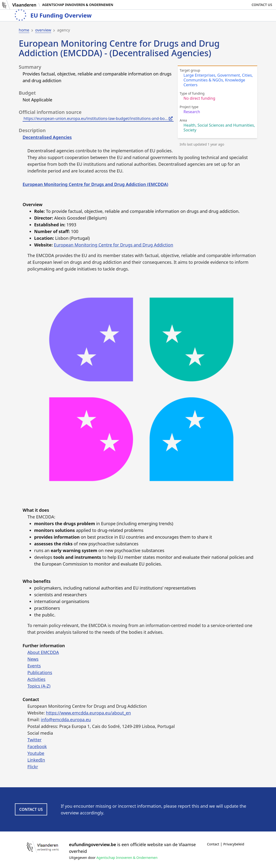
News (33, 659)
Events (34, 666)
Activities (36, 679)
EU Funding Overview (61, 15)
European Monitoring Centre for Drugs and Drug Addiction (113, 245)
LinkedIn (36, 760)
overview (43, 30)
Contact (213, 844)
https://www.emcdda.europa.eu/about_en (88, 713)
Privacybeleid (234, 844)
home (24, 30)
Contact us (262, 5)
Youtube (36, 753)
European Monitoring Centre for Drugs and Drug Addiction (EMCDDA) (95, 184)
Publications (40, 672)
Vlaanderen (24, 5)
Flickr (33, 767)
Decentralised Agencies (47, 137)
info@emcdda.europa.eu (66, 720)
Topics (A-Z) (39, 686)
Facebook (37, 746)
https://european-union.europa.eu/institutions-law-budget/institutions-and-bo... (98, 118)
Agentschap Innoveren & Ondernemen (78, 5)
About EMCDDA (43, 652)
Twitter (34, 740)
